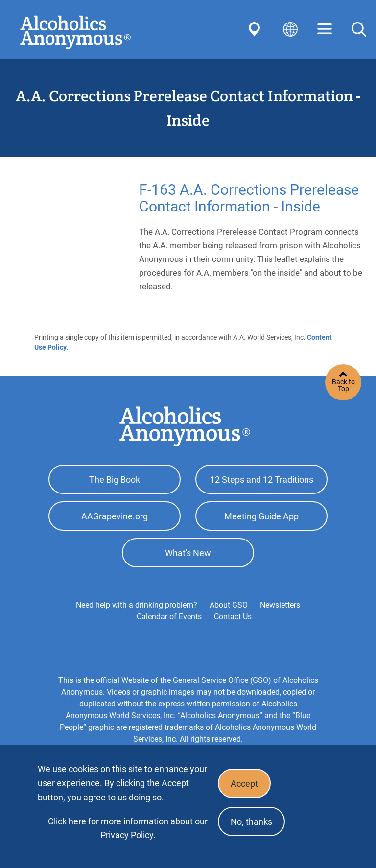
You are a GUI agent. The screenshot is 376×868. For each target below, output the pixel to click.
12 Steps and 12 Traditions (262, 480)
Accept (244, 784)
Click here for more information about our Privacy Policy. (128, 828)
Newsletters (280, 605)
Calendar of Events (169, 617)
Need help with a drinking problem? (137, 605)
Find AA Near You (256, 29)
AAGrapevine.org (115, 516)
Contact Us (233, 617)
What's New (188, 553)
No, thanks (251, 822)
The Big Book (115, 480)
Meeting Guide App (261, 516)
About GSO (229, 605)
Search (359, 29)
